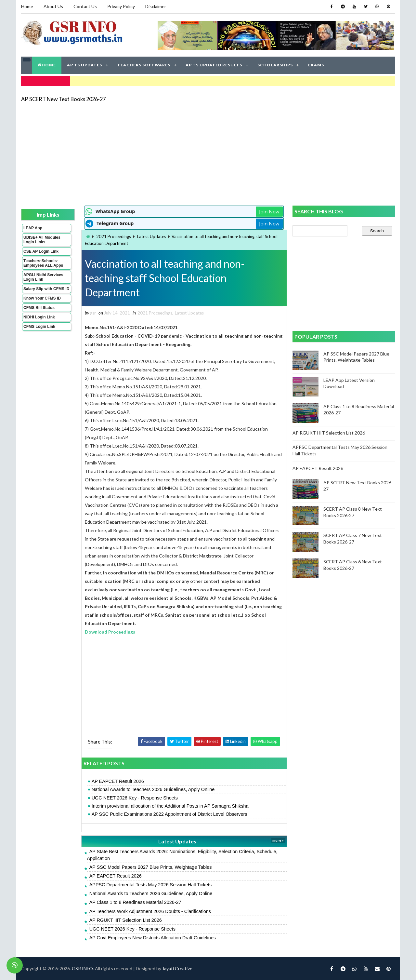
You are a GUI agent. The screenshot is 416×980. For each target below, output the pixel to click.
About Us (53, 6)
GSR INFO (82, 968)
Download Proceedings (110, 632)
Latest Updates (152, 236)
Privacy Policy (121, 6)
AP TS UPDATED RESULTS (214, 65)
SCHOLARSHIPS (275, 65)
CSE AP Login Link (41, 251)
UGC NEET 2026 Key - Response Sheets (135, 798)
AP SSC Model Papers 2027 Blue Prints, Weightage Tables (151, 867)
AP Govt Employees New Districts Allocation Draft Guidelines (153, 938)
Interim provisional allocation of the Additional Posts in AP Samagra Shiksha (170, 806)
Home (27, 6)
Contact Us (85, 6)
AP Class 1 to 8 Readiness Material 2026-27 (135, 902)
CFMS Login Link (39, 327)
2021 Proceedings (114, 236)
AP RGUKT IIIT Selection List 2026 (126, 920)
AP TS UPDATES (84, 65)
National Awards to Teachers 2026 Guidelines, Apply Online (153, 789)
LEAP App (33, 228)
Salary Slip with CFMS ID (46, 289)
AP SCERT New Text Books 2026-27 (63, 99)
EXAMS (316, 65)
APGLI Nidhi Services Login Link (43, 277)
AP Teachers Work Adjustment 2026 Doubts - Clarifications (150, 911)
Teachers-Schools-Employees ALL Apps (43, 263)
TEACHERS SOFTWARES (144, 65)
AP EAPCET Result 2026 (118, 781)
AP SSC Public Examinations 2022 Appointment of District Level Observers (169, 814)
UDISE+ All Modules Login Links (42, 240)
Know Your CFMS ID (42, 298)
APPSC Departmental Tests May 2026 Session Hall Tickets (150, 885)
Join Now (269, 211)
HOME (47, 65)
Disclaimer (156, 6)
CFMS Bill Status (39, 308)
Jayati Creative (177, 968)
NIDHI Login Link (39, 317)
